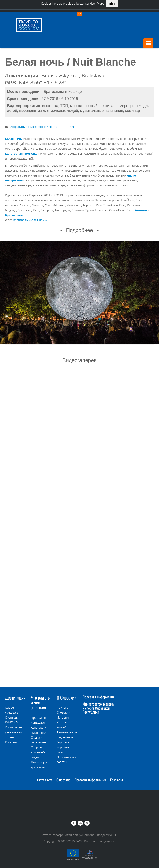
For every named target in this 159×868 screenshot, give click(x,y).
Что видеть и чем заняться (40, 702)
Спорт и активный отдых (38, 752)
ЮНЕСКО (11, 722)
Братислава (14, 215)
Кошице (141, 210)
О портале (63, 780)
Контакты (116, 780)
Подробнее (79, 230)
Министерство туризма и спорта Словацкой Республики (98, 708)
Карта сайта (44, 780)
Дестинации (15, 697)
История (63, 717)
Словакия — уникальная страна (14, 732)
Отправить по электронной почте (33, 127)
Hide (112, 4)
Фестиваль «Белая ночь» (30, 220)
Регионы (11, 742)
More (100, 3)
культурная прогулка (21, 154)
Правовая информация (90, 780)
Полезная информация (99, 697)
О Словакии (67, 697)
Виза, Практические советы (67, 757)
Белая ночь (13, 139)
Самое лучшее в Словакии (12, 712)
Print (71, 127)
